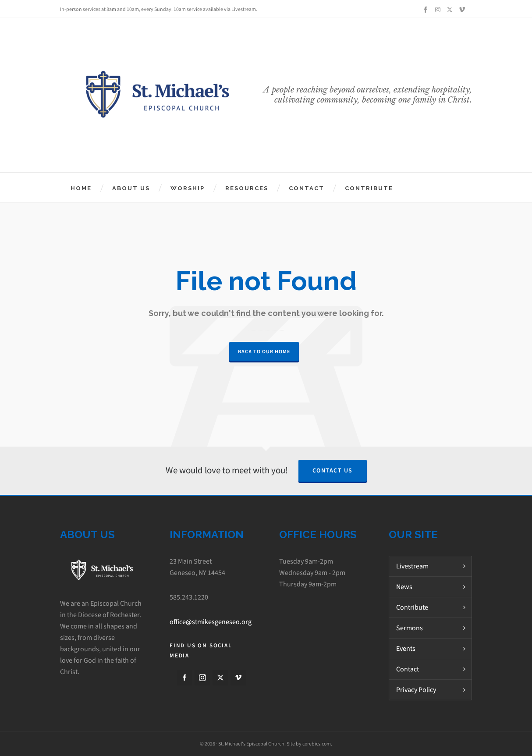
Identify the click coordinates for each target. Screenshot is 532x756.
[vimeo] (463, 10)
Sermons (410, 628)
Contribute (412, 607)
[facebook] (427, 10)
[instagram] (439, 9)
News (404, 587)
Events (406, 648)
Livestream (412, 566)
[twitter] (451, 9)
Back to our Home (264, 351)
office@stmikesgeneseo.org (211, 622)
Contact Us (333, 470)
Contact (408, 669)
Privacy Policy (416, 690)
